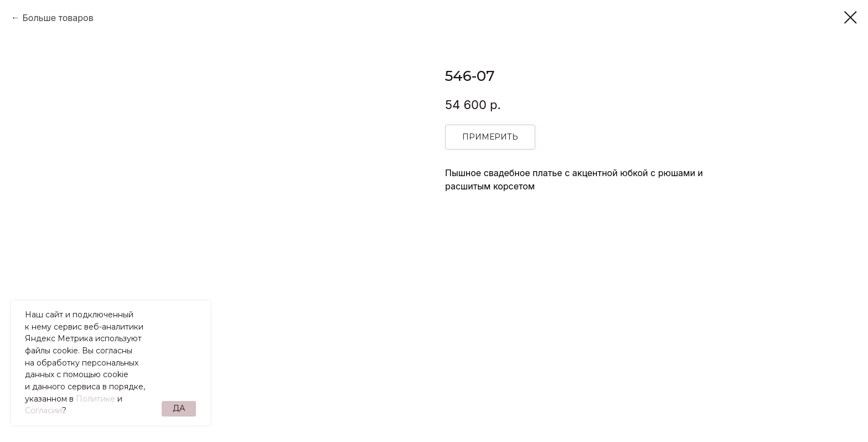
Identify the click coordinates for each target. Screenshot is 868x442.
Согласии (43, 410)
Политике (95, 399)
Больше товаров (58, 18)
